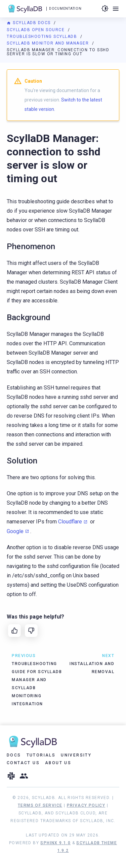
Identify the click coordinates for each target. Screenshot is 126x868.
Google (15, 531)
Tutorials (41, 755)
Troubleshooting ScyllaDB (43, 37)
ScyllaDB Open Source (36, 30)
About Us (58, 763)
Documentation (65, 9)
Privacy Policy (86, 805)
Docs (14, 755)
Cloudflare (70, 522)
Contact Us (23, 763)
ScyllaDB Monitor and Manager (49, 43)
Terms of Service (40, 805)
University (76, 755)
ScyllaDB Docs (29, 23)
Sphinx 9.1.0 (55, 843)
